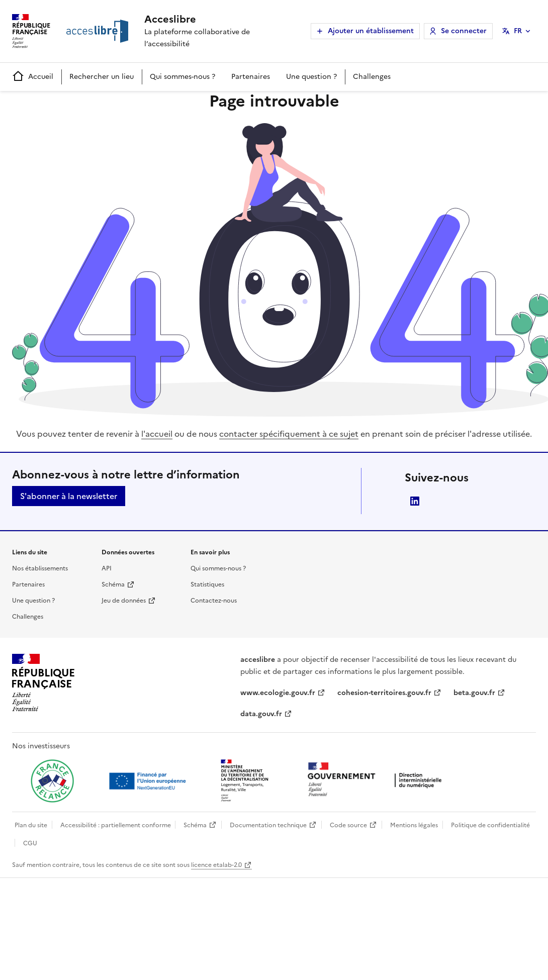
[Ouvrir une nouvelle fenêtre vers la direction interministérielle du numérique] (377, 780)
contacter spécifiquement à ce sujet (289, 434)
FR (518, 31)
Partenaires (251, 77)
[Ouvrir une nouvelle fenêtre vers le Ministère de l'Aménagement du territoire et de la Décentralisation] (245, 781)
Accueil (33, 77)
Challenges (372, 77)
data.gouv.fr (261, 714)
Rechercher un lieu (102, 77)
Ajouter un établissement (371, 31)
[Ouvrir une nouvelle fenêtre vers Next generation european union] (149, 781)
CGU (30, 843)
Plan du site (31, 825)
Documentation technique (268, 825)
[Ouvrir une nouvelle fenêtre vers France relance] (52, 781)
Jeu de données (124, 601)
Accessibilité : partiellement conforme (116, 825)
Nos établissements (40, 568)
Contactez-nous (214, 601)
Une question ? (311, 77)
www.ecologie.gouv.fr (278, 693)
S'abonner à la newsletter (69, 496)
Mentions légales (414, 825)
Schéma (113, 584)
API (107, 568)
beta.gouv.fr (474, 693)
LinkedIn (415, 501)
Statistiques (207, 584)
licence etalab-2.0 (216, 865)
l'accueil (157, 434)
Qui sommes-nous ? (182, 77)
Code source (348, 825)
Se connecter (464, 31)
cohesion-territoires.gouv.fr (384, 693)
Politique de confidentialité (490, 825)
